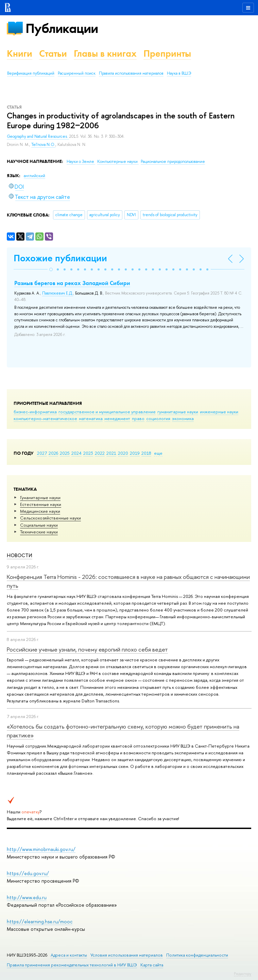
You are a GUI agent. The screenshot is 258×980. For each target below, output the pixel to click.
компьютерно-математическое (45, 418)
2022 (100, 453)
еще (158, 453)
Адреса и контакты (69, 955)
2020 (123, 453)
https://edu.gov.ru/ (28, 873)
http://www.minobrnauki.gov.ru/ (41, 849)
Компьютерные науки (118, 162)
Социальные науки (39, 525)
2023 (88, 453)
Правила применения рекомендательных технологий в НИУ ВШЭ (72, 965)
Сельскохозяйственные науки (50, 518)
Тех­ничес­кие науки (39, 532)
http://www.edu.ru (27, 897)
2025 (65, 453)
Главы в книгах (105, 53)
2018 (146, 453)
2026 (53, 453)
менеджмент (117, 418)
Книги (20, 53)
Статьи (53, 53)
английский (35, 176)
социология (158, 418)
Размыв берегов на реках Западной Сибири (72, 283)
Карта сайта (152, 965)
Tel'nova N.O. (43, 145)
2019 (135, 453)
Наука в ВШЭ (179, 73)
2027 (42, 453)
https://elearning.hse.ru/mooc (40, 921)
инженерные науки (219, 412)
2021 (111, 453)
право (138, 418)
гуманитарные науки (178, 412)
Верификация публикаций (31, 73)
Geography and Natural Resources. (38, 136)
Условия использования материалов (127, 955)
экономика (183, 418)
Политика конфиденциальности (197, 955)
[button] (51, 269)
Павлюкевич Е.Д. (58, 293)
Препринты (167, 53)
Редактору (243, 974)
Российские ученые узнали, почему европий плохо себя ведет (87, 649)
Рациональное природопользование (173, 162)
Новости (20, 555)
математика (91, 418)
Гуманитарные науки (40, 497)
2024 (76, 453)
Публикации (62, 28)
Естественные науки (41, 504)
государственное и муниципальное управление (107, 412)
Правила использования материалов (131, 73)
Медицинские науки (40, 511)
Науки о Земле (81, 162)
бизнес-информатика (35, 412)
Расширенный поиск (77, 73)
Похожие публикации (60, 258)
